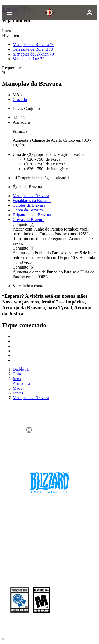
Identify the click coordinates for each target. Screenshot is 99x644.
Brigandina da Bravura (32, 215)
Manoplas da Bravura (31, 196)
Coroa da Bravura (28, 210)
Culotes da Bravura (29, 205)
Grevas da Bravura (29, 220)
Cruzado (20, 100)
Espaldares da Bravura (32, 201)
